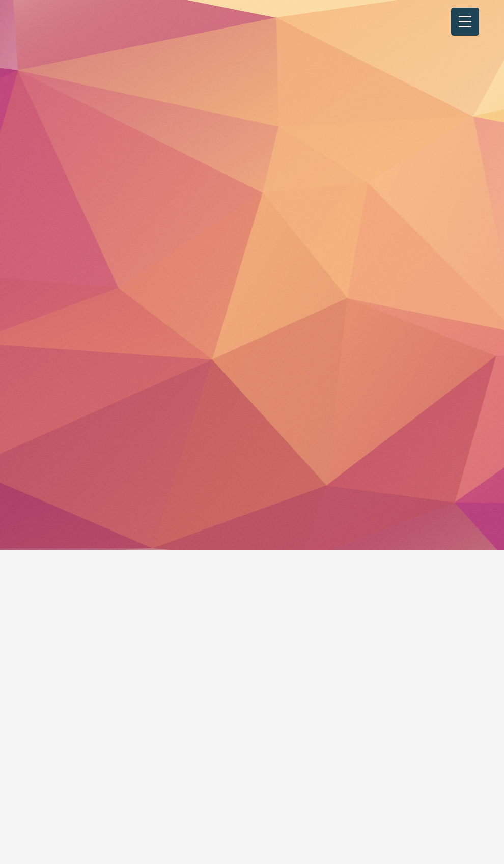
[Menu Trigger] (465, 22)
